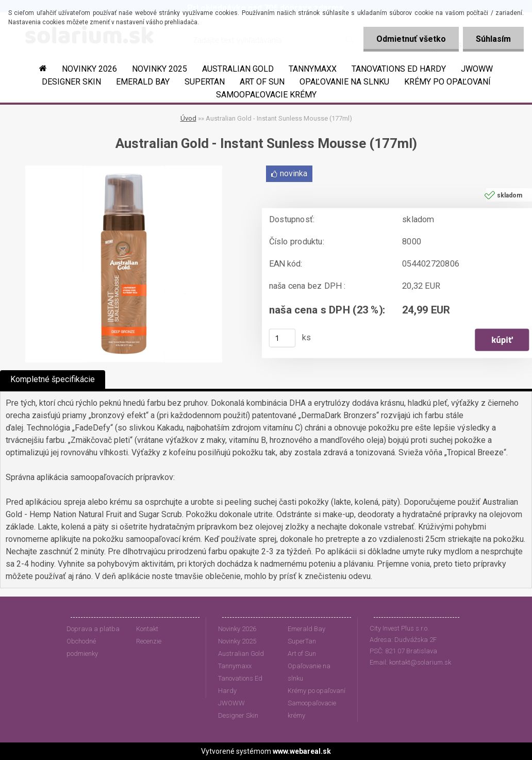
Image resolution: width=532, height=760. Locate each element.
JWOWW (477, 69)
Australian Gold (238, 69)
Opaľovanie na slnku (344, 82)
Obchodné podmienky (82, 647)
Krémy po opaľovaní (447, 82)
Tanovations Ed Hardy (399, 69)
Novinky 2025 (160, 69)
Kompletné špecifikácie (53, 379)
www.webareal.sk (302, 751)
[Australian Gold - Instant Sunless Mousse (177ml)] (124, 169)
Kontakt (147, 629)
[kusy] (282, 338)
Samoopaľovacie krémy (266, 95)
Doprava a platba (93, 629)
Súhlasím (493, 39)
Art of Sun (262, 82)
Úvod (188, 118)
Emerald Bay (143, 82)
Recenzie (149, 641)
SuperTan (205, 82)
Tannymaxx (313, 69)
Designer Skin (71, 82)
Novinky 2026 (89, 69)
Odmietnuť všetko (411, 39)
